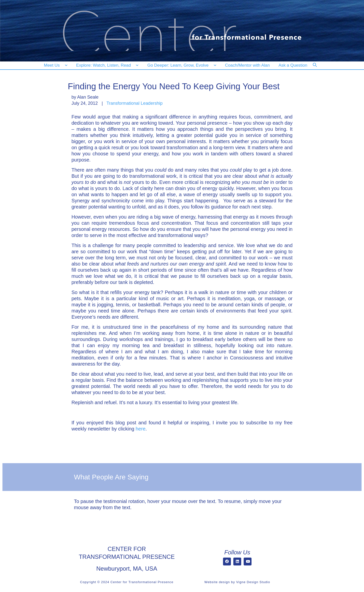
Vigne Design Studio (253, 582)
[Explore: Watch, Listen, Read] (106, 65)
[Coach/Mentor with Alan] (247, 65)
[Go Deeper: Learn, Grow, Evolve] (181, 65)
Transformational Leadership (134, 103)
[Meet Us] (56, 65)
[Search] (318, 68)
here (140, 429)
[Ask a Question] (294, 65)
